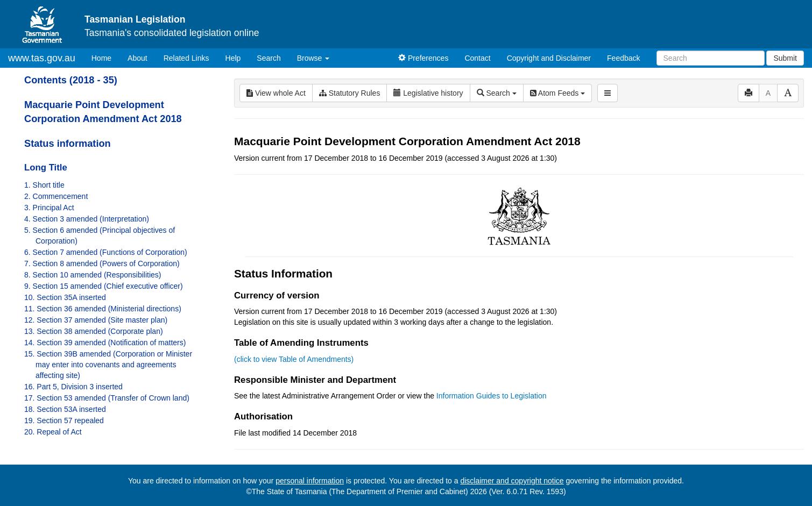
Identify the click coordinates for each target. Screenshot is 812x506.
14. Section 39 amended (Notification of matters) (105, 343)
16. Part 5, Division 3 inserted (73, 387)
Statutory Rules (350, 93)
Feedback (623, 58)
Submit (785, 58)
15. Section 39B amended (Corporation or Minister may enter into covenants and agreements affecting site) (108, 365)
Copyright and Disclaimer (549, 58)
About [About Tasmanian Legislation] (137, 58)
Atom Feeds (557, 93)
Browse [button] (313, 58)
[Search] (711, 58)
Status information (68, 144)
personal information (310, 481)
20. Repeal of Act (53, 432)
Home (105, 57)
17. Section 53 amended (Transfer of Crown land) (107, 398)
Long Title (46, 168)
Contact (477, 58)
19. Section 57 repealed (64, 421)
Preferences (423, 58)
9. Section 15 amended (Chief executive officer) (104, 286)
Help (233, 58)
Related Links (186, 58)
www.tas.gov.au (42, 58)
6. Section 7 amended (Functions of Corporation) (106, 252)
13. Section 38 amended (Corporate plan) (94, 331)
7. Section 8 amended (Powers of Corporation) (102, 263)
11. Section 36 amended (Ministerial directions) (103, 309)
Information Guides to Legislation (492, 396)
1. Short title (44, 185)
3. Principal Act (49, 208)
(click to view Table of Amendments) (294, 359)
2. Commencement (56, 196)
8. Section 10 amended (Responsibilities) (93, 275)
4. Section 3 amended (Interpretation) (87, 219)
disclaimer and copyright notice (512, 481)
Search (269, 58)
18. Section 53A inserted (65, 409)
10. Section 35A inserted (65, 297)
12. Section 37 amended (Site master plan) (96, 320)
